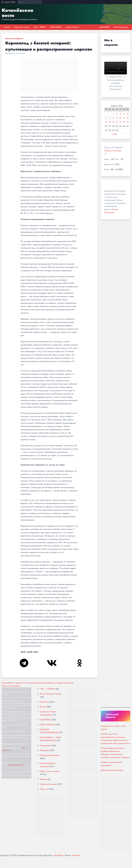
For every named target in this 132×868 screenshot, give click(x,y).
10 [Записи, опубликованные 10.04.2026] (120, 118)
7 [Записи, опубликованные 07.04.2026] (110, 118)
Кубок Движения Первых (112, 770)
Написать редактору (121, 27)
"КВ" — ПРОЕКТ (47, 689)
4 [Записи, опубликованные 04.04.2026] (124, 114)
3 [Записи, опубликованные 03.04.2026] (120, 114)
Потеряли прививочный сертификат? (111, 764)
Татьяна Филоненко (111, 211)
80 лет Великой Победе (51, 694)
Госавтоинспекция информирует (48, 713)
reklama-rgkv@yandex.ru (16, 765)
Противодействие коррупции (48, 765)
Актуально (45, 702)
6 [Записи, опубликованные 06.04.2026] (106, 118)
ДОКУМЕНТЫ (104, 27)
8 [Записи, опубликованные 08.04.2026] (113, 118)
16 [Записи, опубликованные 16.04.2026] (117, 122)
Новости (7, 27)
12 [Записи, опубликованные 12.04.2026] (128, 118)
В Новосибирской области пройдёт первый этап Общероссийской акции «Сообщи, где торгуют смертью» (115, 753)
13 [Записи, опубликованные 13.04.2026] (106, 122)
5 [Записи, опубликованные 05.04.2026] (128, 114)
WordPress (58, 855)
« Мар (114, 134)
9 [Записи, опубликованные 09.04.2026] (117, 118)
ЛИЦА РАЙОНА (56, 27)
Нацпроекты (45, 745)
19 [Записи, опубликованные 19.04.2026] (128, 122)
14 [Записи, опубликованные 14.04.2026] (110, 122)
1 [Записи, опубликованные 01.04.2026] (113, 114)
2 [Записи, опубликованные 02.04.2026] (117, 114)
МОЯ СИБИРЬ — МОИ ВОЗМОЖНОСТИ (50, 739)
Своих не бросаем (73, 27)
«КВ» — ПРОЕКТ (40, 27)
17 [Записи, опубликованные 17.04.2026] (120, 122)
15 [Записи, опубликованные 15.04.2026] (113, 122)
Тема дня (44, 789)
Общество (45, 750)
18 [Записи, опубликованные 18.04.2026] (124, 122)
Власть (43, 707)
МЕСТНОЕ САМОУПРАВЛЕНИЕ (49, 731)
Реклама (44, 779)
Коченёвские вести (18, 13)
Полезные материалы (14, 39)
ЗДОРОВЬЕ (45, 720)
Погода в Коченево (113, 151)
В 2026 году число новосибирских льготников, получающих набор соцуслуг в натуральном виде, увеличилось (115, 739)
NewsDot (76, 855)
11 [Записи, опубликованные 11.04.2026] (124, 118)
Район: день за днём (22, 27)
